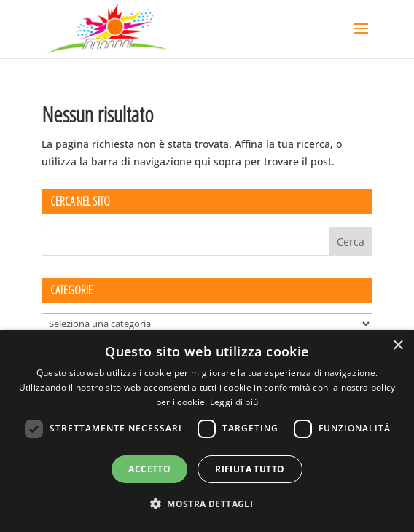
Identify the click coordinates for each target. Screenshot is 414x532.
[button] (207, 504)
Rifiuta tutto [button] (250, 469)
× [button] (398, 346)
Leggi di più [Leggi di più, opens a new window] (234, 402)
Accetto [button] (149, 469)
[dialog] (207, 431)
